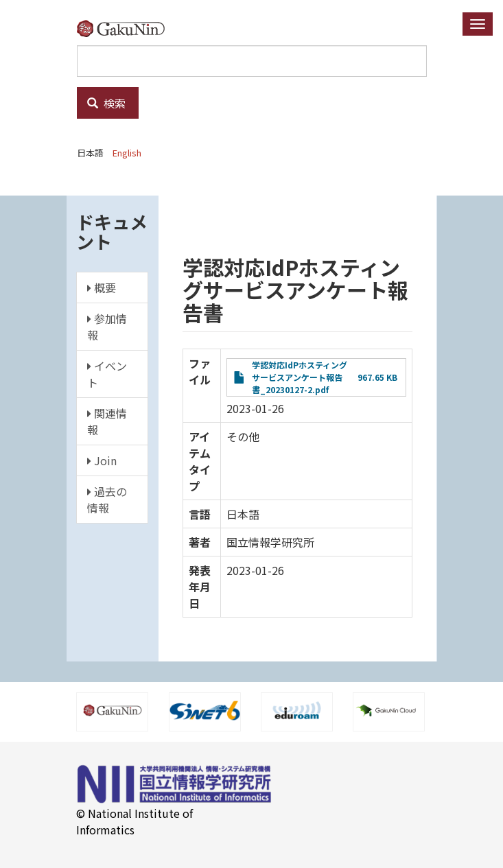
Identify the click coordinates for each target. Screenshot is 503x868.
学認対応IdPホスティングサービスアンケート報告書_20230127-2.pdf (300, 377)
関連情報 (107, 421)
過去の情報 (107, 500)
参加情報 (107, 327)
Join (102, 460)
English (127, 153)
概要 (102, 288)
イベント (107, 374)
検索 (106, 103)
